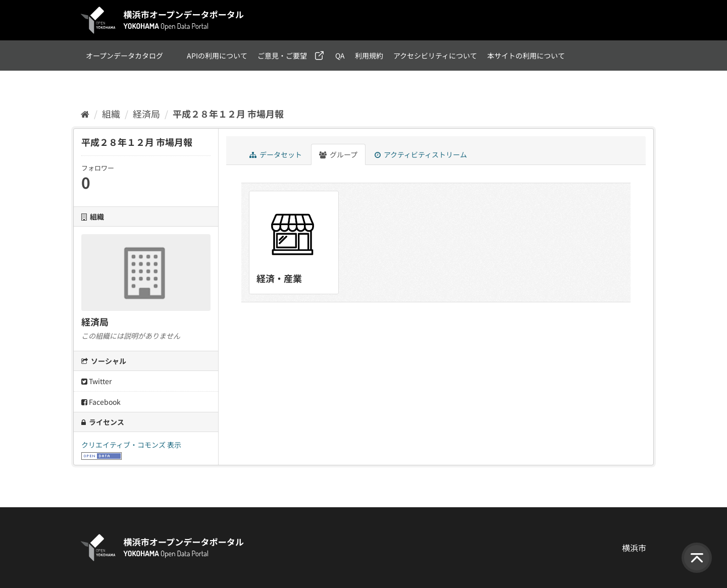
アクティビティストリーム (421, 154)
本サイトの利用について (526, 56)
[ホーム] (85, 114)
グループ (338, 154)
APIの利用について (217, 56)
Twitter (96, 381)
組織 (111, 114)
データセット (276, 154)
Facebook (101, 402)
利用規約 (369, 56)
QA (340, 56)
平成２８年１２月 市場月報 (228, 114)
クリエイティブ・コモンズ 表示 (131, 445)
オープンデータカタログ (124, 56)
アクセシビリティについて (435, 56)
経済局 (146, 114)
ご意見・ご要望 (282, 56)
